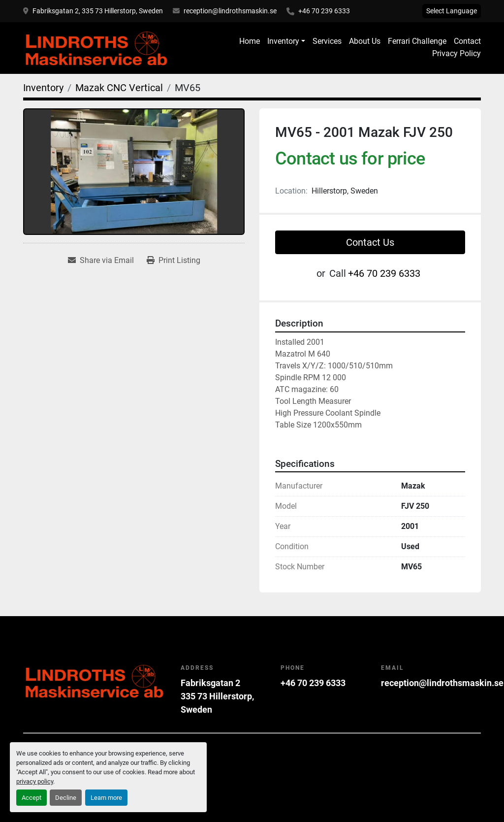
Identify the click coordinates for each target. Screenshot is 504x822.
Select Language (452, 11)
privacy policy (35, 781)
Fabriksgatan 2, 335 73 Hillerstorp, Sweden (98, 11)
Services (327, 41)
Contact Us (370, 242)
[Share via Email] (101, 261)
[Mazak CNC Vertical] (119, 88)
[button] (286, 41)
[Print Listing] (173, 261)
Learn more (106, 798)
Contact (467, 41)
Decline (66, 798)
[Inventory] (43, 88)
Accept (31, 798)
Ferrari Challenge (417, 41)
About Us (365, 41)
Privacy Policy (457, 53)
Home (250, 41)
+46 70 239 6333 (324, 11)
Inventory (283, 41)
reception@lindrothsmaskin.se (230, 11)
